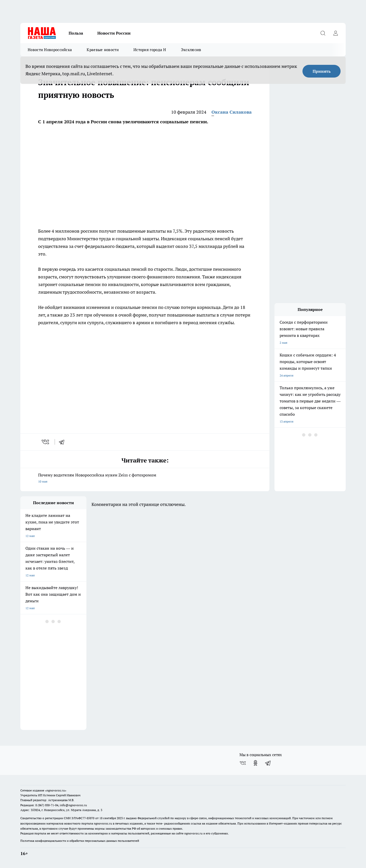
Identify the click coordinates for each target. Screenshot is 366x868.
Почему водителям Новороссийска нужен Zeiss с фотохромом (145, 479)
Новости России (114, 33)
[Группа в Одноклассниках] (255, 763)
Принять (322, 71)
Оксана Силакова (232, 112)
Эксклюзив (191, 50)
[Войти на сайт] (335, 33)
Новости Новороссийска (50, 50)
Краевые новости (103, 50)
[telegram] (63, 442)
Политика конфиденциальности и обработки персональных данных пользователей (80, 841)
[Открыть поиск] (323, 33)
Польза (76, 33)
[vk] (46, 442)
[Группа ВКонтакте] (243, 763)
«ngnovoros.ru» (56, 790)
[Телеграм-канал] (268, 763)
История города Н (150, 50)
